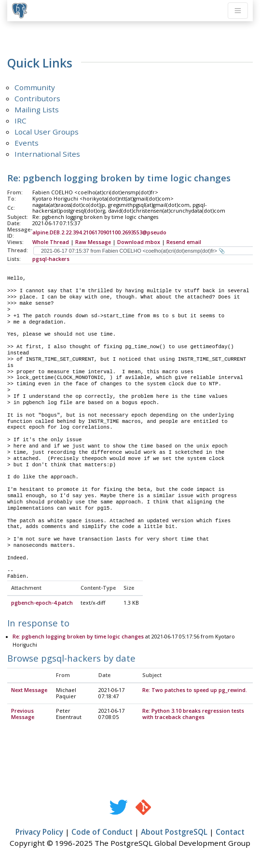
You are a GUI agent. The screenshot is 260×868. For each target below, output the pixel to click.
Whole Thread (51, 242)
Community (35, 87)
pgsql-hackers (51, 259)
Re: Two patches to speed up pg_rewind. (195, 691)
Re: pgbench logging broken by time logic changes (78, 637)
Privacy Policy (39, 832)
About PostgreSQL (174, 832)
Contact (230, 832)
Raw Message (93, 242)
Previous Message (23, 714)
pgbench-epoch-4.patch (42, 603)
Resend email (184, 242)
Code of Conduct (102, 832)
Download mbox (139, 242)
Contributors (37, 98)
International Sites (47, 154)
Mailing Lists (37, 109)
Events (27, 143)
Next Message (29, 691)
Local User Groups (47, 132)
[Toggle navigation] (238, 11)
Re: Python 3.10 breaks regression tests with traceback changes (193, 714)
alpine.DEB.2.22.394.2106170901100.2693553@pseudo (99, 232)
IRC (21, 121)
